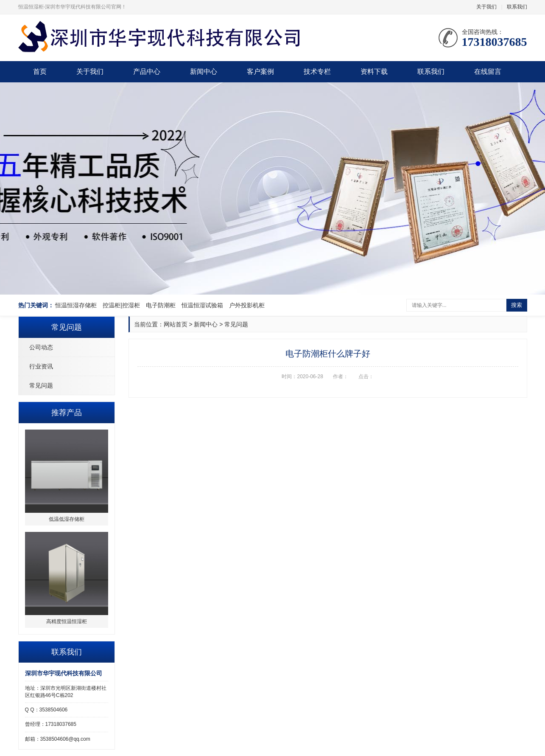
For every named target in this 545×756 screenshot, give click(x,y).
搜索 (517, 305)
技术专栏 (317, 72)
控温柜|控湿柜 (121, 305)
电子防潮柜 (161, 305)
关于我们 (486, 7)
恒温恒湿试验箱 (202, 305)
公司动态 (41, 347)
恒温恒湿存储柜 (76, 305)
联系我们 (517, 7)
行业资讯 (41, 366)
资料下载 (374, 72)
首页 (40, 72)
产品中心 (147, 72)
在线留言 (488, 72)
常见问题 (41, 385)
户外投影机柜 (247, 305)
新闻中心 (204, 72)
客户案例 (260, 72)
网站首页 (176, 324)
